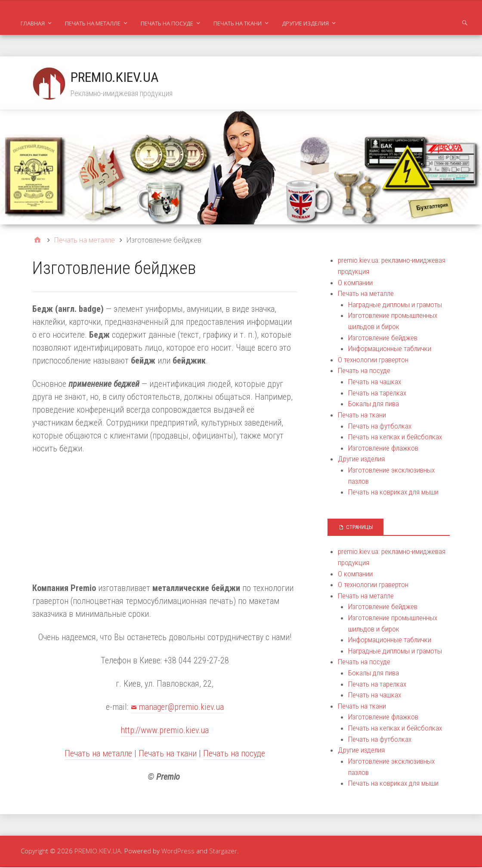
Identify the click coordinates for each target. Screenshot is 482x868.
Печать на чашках (375, 383)
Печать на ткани (238, 23)
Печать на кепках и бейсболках (395, 438)
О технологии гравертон (373, 361)
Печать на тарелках (377, 394)
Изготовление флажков (383, 449)
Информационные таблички (390, 349)
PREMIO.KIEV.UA (115, 77)
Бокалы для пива (374, 404)
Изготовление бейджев (383, 339)
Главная (33, 23)
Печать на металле (93, 23)
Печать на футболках (380, 427)
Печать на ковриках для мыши (393, 493)
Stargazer (223, 852)
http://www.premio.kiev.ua (165, 731)
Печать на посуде (167, 23)
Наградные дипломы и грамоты (395, 305)
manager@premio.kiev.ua (181, 708)
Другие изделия (305, 23)
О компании (355, 283)
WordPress (178, 852)
